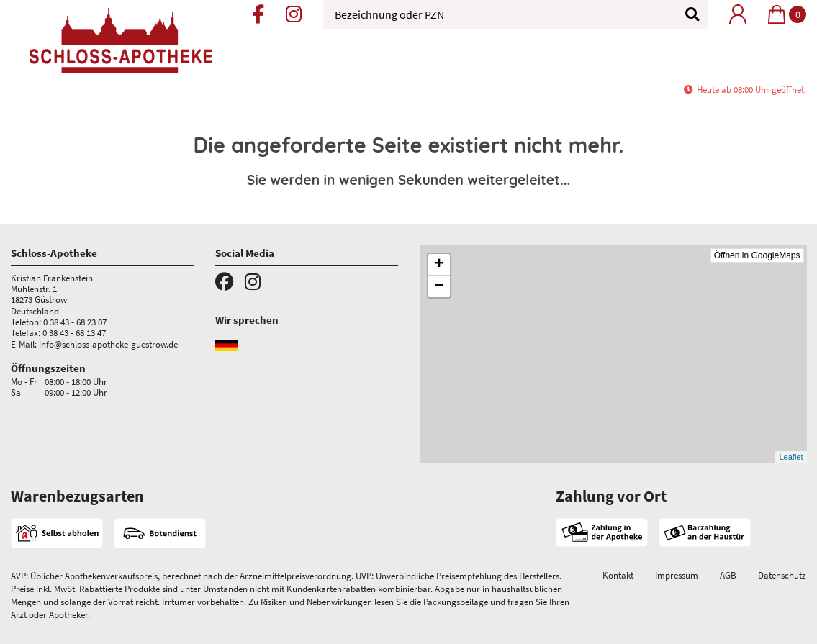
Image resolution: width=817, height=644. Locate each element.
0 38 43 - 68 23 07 (75, 322)
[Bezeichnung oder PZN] (515, 14)
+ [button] (439, 265)
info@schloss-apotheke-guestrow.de (108, 344)
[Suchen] (685, 14)
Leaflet (791, 457)
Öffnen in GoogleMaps (757, 255)
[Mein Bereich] (738, 14)
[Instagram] (294, 17)
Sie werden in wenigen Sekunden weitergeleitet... (409, 180)
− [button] (439, 286)
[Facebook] (258, 17)
